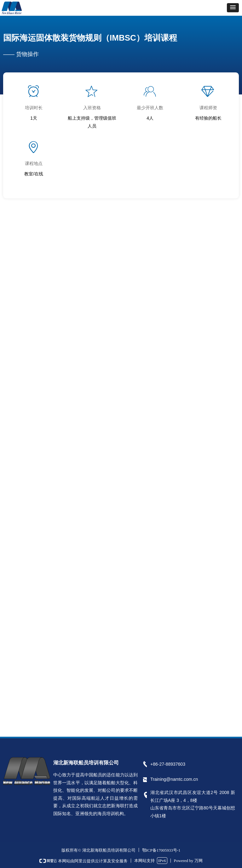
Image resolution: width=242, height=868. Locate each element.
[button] (233, 8)
